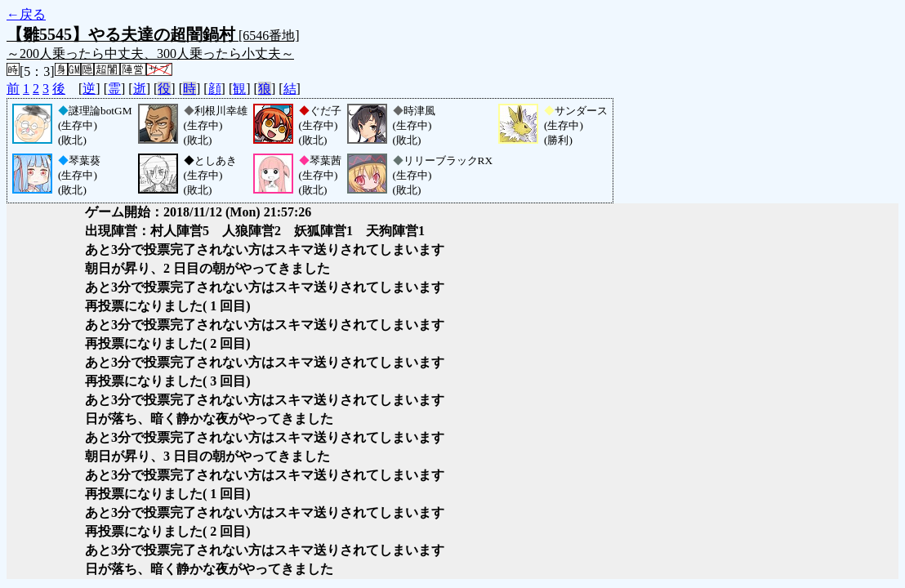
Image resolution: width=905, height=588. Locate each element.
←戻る (26, 14)
